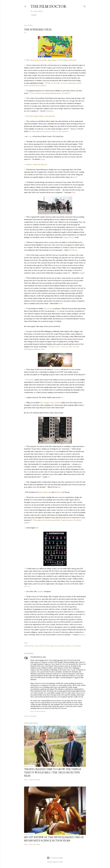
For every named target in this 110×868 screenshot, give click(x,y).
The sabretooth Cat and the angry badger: (51, 60)
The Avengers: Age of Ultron (50, 403)
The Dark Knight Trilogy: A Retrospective (41, 116)
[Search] (85, 6)
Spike (26, 586)
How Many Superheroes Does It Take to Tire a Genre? (48, 131)
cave (75, 177)
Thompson (49, 111)
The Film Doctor (48, 6)
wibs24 (61, 862)
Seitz (61, 303)
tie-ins (57, 311)
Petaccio (82, 635)
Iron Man (47, 646)
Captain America (69, 237)
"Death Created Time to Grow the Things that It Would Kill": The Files (53, 772)
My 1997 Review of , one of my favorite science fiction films (54, 839)
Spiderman (58, 492)
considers (40, 591)
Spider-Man (54, 646)
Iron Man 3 (31, 380)
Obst (49, 477)
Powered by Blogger (55, 858)
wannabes (57, 369)
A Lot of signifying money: (50, 93)
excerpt (30, 136)
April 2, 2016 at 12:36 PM (38, 711)
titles (62, 397)
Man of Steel (48, 309)
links (37, 528)
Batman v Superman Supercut (37, 164)
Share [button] (26, 643)
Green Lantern (41, 86)
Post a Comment (30, 716)
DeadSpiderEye (36, 657)
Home (34, 15)
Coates (43, 159)
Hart (59, 487)
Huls (74, 192)
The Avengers (77, 646)
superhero (61, 646)
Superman (48, 492)
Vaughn (82, 273)
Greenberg (73, 250)
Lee (29, 586)
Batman (41, 492)
